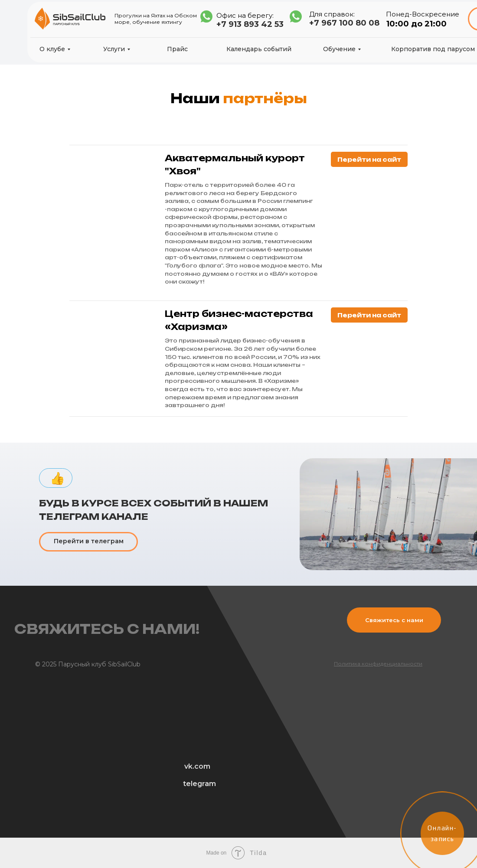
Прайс (177, 49)
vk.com (197, 766)
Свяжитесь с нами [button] (394, 620)
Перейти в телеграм (89, 541)
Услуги (114, 49)
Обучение (339, 49)
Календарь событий (259, 49)
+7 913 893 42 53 (250, 24)
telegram (199, 784)
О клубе (52, 49)
